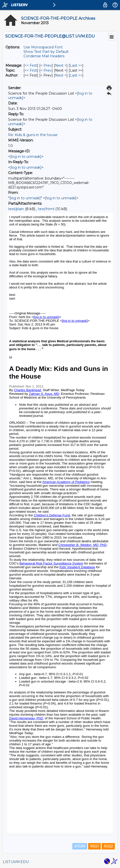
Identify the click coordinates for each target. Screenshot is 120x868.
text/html (46, 209)
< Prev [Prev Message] (46, 65)
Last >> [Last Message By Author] (76, 75)
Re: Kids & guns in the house (33, 135)
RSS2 (108, 846)
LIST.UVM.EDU (16, 862)
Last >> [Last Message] (76, 65)
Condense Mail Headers (44, 56)
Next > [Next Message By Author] (61, 75)
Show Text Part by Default (46, 52)
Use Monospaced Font (43, 47)
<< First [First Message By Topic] (31, 70)
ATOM (80, 846)
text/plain (16, 209)
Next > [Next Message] (61, 65)
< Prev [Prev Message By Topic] (46, 70)
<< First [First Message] (31, 65)
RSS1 (94, 846)
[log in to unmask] (26, 157)
